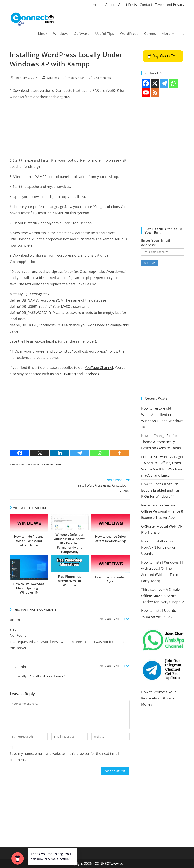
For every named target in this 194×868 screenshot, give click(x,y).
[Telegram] (80, 453)
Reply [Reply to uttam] (126, 619)
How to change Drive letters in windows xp (110, 539)
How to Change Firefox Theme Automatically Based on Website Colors (161, 442)
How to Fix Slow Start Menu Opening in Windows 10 (29, 588)
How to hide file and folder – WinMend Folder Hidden (29, 541)
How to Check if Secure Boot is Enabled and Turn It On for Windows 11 (161, 490)
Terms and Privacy (170, 5)
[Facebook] (20, 453)
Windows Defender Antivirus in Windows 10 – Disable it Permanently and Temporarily (70, 543)
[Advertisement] (70, 130)
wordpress (47, 464)
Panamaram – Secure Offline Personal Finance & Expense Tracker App (162, 511)
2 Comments (102, 78)
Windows (53, 78)
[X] (40, 453)
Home (98, 5)
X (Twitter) (68, 374)
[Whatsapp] (99, 453)
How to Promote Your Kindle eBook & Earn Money (159, 698)
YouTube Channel (99, 367)
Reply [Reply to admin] (126, 666)
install (20, 464)
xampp (58, 464)
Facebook (91, 374)
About (110, 5)
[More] (119, 453)
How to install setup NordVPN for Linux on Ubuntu (159, 547)
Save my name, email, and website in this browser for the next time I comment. (64, 757)
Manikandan (76, 78)
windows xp (32, 464)
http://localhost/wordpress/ (43, 676)
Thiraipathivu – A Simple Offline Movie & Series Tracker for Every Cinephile (163, 596)
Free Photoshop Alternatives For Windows (70, 581)
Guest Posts (127, 5)
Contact (146, 5)
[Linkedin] (60, 453)
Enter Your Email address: (156, 243)
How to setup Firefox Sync (110, 579)
